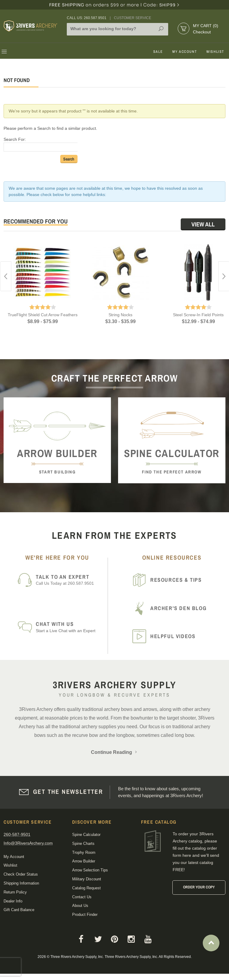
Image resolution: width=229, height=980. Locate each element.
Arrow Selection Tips (90, 870)
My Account (185, 52)
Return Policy (15, 892)
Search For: (15, 139)
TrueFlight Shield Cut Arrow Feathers (43, 315)
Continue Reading (114, 752)
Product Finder (85, 915)
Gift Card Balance (19, 910)
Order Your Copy (199, 887)
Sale (158, 52)
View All (203, 224)
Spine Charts (83, 844)
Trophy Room (84, 852)
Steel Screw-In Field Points (198, 315)
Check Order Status (21, 874)
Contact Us (82, 897)
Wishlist (215, 52)
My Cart (206, 26)
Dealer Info (13, 901)
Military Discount (87, 879)
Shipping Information (21, 883)
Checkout (202, 32)
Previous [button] (6, 276)
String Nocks (120, 315)
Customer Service (133, 18)
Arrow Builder (84, 861)
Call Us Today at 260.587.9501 (70, 580)
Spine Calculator (86, 835)
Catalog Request (86, 888)
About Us (80, 906)
